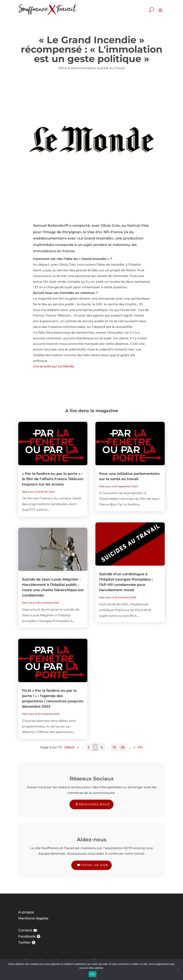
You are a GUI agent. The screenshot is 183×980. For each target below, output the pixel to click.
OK (92, 974)
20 (123, 747)
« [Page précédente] (78, 747)
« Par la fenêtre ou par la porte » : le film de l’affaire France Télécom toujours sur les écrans (53, 479)
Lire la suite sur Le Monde (53, 366)
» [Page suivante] (134, 747)
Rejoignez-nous (94, 804)
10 (114, 747)
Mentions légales (33, 918)
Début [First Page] (70, 747)
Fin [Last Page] (140, 747)
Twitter (24, 942)
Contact (25, 930)
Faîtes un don (94, 865)
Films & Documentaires (77, 68)
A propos (26, 912)
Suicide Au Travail (111, 68)
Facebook (27, 936)
